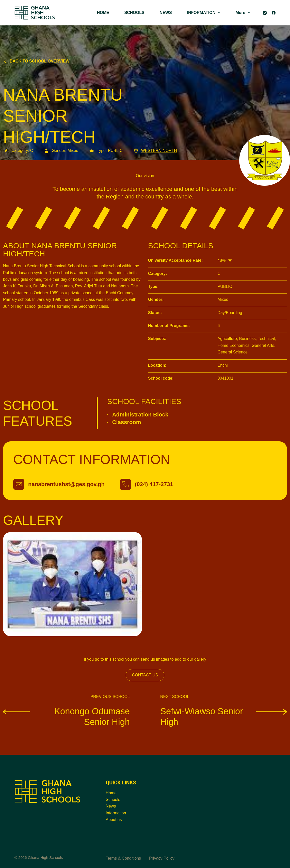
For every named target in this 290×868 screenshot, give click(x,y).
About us (114, 820)
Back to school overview (36, 61)
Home (111, 793)
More (244, 13)
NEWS (166, 13)
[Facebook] (274, 13)
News (111, 806)
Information (116, 813)
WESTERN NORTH (155, 151)
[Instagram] (265, 13)
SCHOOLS (134, 13)
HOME (103, 13)
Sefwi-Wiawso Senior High (224, 716)
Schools (113, 800)
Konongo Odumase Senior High (66, 716)
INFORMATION (205, 13)
